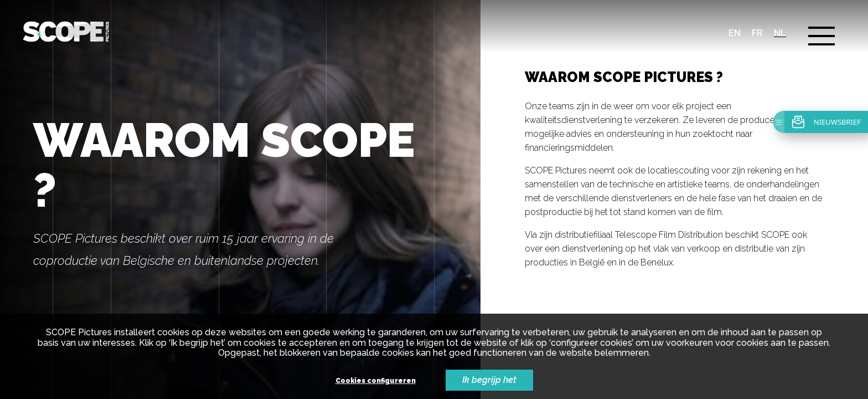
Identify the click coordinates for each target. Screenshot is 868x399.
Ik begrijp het (489, 380)
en (735, 33)
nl (780, 33)
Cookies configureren (376, 381)
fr (757, 33)
